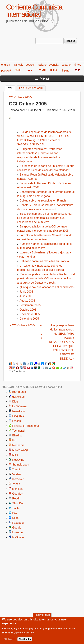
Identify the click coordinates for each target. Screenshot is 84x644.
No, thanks (25, 640)
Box (15, 513)
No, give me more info (22, 634)
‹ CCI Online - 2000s (23, 325)
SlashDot (18, 503)
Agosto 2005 (27, 301)
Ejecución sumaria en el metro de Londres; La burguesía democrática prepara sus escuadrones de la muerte (45, 218)
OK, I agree (9, 640)
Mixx (15, 455)
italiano (42, 65)
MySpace (18, 537)
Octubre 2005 (28, 310)
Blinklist (17, 435)
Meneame (18, 445)
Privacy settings (42, 616)
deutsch (30, 65)
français (18, 65)
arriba (41, 332)
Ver (12, 88)
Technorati (19, 431)
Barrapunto (19, 392)
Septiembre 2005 (30, 305)
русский (6, 71)
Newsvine (18, 460)
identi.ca (17, 489)
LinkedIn (18, 532)
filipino (65, 71)
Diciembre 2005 (29, 319)
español (66, 65)
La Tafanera (19, 406)
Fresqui (17, 421)
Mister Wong (20, 450)
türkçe (77, 65)
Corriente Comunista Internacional (34, 11)
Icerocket (18, 479)
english (6, 65)
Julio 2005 (26, 296)
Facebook (18, 523)
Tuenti (16, 469)
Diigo (15, 518)
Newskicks (19, 411)
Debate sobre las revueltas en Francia (43, 201)
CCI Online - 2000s (21, 97)
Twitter (16, 508)
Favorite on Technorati (26, 426)
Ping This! (18, 416)
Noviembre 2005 (30, 314)
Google (17, 528)
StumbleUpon (21, 465)
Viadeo (17, 474)
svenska (54, 65)
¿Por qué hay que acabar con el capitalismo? (47, 287)
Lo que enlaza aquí (31, 88)
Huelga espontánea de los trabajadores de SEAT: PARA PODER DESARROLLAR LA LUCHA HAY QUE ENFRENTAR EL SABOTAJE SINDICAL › (61, 342)
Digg (15, 402)
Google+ (18, 494)
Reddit (16, 498)
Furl (15, 440)
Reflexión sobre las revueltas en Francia (44, 261)
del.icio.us (18, 397)
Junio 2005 (26, 292)
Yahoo (16, 484)
